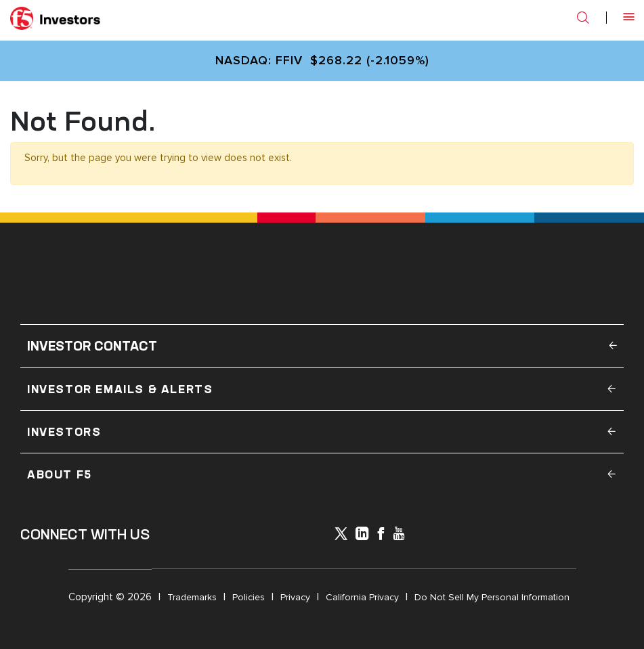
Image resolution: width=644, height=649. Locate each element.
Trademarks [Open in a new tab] (192, 597)
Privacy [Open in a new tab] (295, 597)
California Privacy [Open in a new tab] (362, 597)
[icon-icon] (341, 536)
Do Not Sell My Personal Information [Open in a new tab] (492, 597)
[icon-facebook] (381, 535)
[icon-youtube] (399, 535)
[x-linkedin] (362, 535)
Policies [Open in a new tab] (249, 597)
